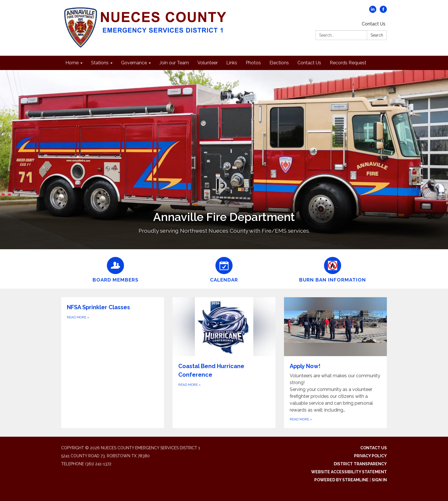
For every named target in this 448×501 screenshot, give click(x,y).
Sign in (379, 480)
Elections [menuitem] (279, 63)
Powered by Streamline (341, 480)
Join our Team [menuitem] (174, 63)
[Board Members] (115, 269)
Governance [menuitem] (134, 63)
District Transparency (360, 464)
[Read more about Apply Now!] (335, 363)
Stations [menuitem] (100, 63)
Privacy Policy (370, 456)
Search (377, 35)
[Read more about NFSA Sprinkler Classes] (113, 363)
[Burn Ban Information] (333, 269)
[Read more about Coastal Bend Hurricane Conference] (224, 363)
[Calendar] (224, 269)
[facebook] (383, 11)
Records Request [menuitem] (348, 63)
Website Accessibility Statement (349, 472)
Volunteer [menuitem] (208, 63)
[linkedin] (373, 11)
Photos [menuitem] (253, 63)
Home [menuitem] (72, 63)
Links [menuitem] (232, 63)
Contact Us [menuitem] (309, 63)
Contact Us (374, 24)
